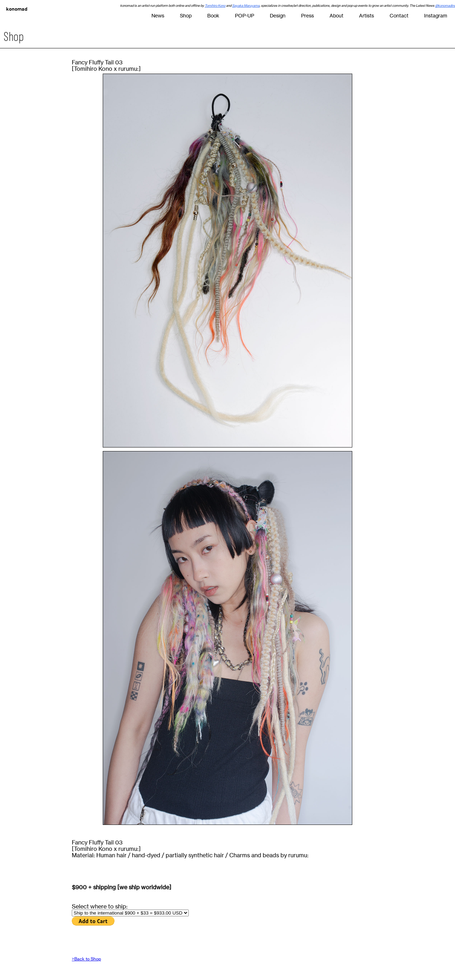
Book (213, 15)
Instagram (436, 15)
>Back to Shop (86, 959)
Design (278, 15)
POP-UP (245, 15)
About (336, 15)
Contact (399, 15)
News (158, 15)
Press (307, 15)
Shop (186, 15)
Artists (366, 15)
